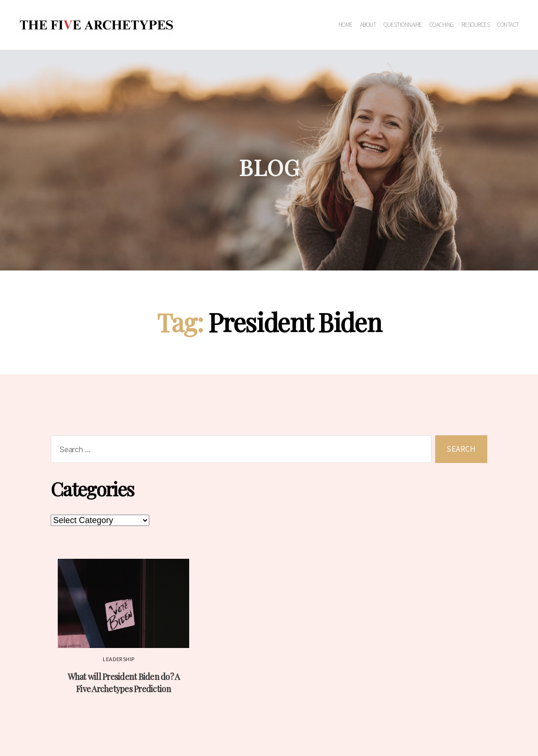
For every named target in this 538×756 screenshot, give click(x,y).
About (368, 25)
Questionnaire (403, 25)
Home (346, 25)
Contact (508, 25)
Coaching (442, 25)
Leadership (119, 659)
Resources (476, 25)
